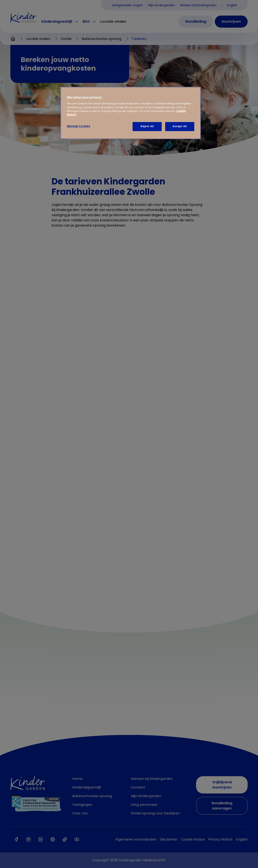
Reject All (147, 126)
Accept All (180, 126)
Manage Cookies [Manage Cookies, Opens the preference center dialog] (79, 126)
